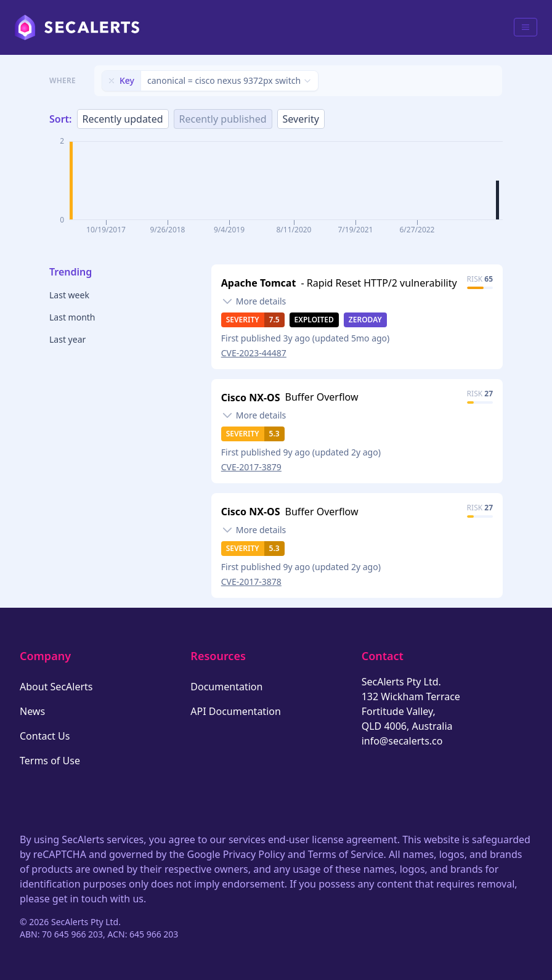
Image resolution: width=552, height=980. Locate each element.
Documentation (226, 687)
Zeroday (365, 320)
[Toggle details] (254, 301)
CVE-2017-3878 (251, 582)
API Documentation (236, 711)
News (32, 711)
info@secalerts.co (402, 741)
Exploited (314, 320)
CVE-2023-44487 (254, 353)
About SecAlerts (56, 687)
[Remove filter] (112, 81)
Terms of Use (50, 761)
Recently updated (123, 119)
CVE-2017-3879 (251, 467)
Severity (301, 119)
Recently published (223, 119)
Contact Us (45, 736)
